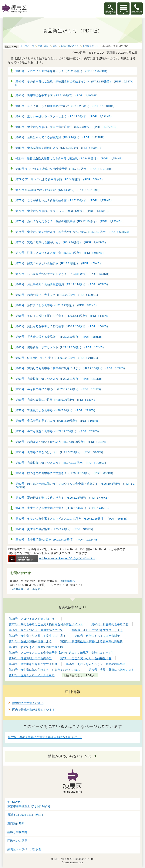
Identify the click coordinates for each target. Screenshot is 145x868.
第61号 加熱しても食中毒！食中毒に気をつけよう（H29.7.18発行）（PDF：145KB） (71, 368)
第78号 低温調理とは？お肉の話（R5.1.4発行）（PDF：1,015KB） (58, 190)
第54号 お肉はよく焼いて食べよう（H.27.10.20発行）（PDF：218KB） (62, 442)
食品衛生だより (91, 46)
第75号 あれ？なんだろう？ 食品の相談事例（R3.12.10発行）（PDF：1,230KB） (69, 221)
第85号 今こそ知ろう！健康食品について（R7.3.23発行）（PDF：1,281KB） (66, 106)
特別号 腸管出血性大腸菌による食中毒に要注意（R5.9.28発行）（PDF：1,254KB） (70, 158)
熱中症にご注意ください (28, 703)
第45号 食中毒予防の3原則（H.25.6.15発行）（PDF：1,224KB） (58, 539)
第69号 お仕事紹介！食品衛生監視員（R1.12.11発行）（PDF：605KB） (62, 284)
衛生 (55, 46)
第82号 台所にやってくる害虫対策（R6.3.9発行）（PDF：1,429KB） (61, 137)
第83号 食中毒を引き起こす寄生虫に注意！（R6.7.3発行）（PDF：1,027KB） (66, 127)
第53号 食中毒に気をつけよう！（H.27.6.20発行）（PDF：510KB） (60, 452)
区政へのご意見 (17, 841)
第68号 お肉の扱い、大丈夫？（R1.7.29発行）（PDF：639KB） (57, 295)
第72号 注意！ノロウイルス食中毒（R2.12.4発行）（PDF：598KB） (60, 253)
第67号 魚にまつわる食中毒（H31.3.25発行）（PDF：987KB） (57, 305)
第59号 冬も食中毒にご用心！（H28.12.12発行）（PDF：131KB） (59, 389)
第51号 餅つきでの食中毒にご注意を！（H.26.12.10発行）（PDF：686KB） (65, 473)
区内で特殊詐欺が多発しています (34, 710)
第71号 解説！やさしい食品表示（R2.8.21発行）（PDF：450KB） (59, 263)
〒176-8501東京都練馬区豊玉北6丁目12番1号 (29, 804)
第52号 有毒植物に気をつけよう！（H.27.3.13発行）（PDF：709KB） (61, 463)
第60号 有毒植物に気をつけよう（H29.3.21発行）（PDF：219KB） (60, 379)
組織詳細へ (68, 581)
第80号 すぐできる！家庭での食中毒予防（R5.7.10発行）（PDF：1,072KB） (65, 169)
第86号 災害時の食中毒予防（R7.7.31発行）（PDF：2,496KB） (57, 95)
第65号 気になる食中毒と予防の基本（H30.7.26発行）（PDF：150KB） (62, 326)
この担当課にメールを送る (26, 589)
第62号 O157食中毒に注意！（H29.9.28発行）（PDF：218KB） (57, 358)
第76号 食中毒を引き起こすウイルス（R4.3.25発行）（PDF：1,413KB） (63, 211)
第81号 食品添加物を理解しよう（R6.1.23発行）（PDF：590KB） (59, 148)
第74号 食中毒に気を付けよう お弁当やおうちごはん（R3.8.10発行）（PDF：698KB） (73, 232)
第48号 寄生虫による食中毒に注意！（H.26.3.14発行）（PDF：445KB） (63, 508)
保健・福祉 (43, 46)
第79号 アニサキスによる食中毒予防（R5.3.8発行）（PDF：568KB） (60, 179)
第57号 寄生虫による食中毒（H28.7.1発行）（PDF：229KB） (56, 410)
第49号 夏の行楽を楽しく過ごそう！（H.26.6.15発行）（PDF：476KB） (63, 498)
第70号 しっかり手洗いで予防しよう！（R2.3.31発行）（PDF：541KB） (63, 274)
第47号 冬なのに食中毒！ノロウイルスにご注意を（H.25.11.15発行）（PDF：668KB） (72, 519)
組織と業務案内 (17, 832)
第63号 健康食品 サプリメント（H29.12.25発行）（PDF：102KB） (60, 347)
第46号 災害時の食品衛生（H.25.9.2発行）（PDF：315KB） (55, 529)
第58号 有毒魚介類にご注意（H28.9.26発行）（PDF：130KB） (57, 400)
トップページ (27, 46)
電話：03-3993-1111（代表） (26, 815)
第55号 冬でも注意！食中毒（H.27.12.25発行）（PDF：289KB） (58, 431)
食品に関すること (70, 46)
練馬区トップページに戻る (24, 849)
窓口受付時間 (16, 823)
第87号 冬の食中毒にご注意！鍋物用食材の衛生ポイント (45, 737)
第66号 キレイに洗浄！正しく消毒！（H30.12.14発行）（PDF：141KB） (63, 316)
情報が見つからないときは (70, 756)
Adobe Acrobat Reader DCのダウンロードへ (52, 558)
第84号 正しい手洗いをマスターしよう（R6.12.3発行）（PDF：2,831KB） (64, 116)
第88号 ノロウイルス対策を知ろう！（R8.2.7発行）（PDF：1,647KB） (62, 71)
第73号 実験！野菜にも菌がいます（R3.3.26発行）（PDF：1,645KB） (61, 242)
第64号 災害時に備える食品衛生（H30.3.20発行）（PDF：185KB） (60, 337)
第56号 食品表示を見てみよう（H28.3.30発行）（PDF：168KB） (58, 421)
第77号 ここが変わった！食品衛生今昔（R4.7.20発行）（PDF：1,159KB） (64, 200)
